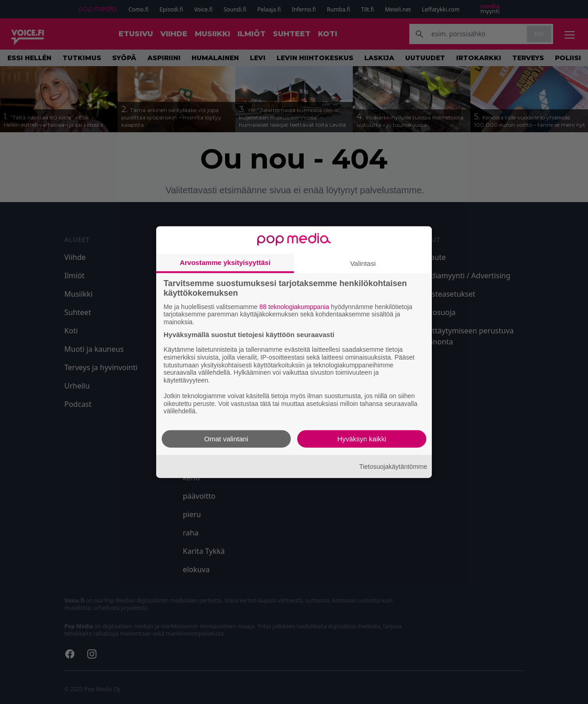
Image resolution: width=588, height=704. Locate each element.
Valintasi (363, 263)
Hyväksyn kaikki (362, 439)
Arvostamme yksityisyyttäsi (225, 262)
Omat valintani (226, 439)
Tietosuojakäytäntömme (393, 466)
